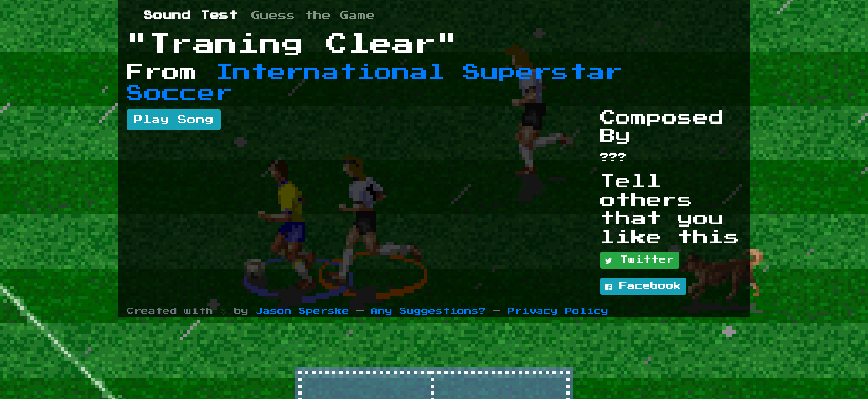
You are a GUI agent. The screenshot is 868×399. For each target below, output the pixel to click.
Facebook (643, 287)
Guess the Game (313, 16)
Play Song (174, 120)
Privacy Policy (558, 311)
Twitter (640, 260)
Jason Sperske (303, 311)
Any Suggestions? (428, 311)
